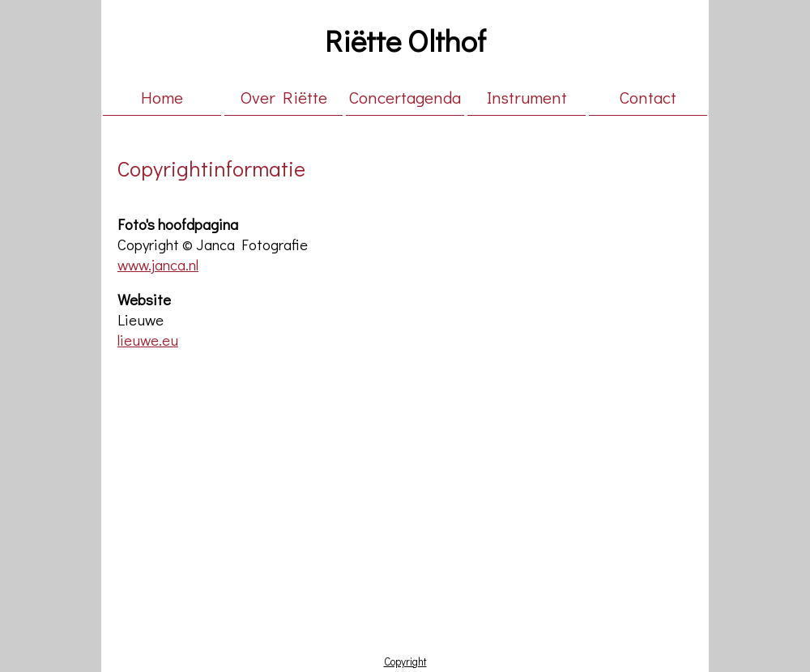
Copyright (405, 661)
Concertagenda (405, 97)
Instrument (527, 97)
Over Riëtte (284, 97)
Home (162, 97)
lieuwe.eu (148, 340)
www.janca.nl (158, 264)
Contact (648, 97)
